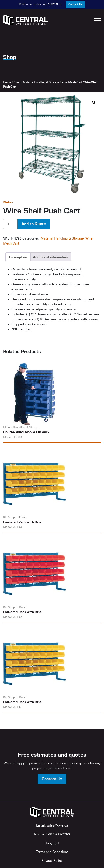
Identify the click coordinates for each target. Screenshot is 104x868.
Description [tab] (18, 257)
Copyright (52, 843)
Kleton (8, 202)
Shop (17, 82)
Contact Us (75, 4)
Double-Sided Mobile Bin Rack (26, 432)
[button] (94, 103)
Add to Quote (34, 224)
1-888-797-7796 (52, 834)
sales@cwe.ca (52, 825)
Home (7, 82)
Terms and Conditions (52, 852)
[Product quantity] (10, 224)
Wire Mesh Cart (72, 82)
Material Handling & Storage (41, 82)
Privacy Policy (52, 860)
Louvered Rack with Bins (22, 522)
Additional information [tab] (50, 257)
